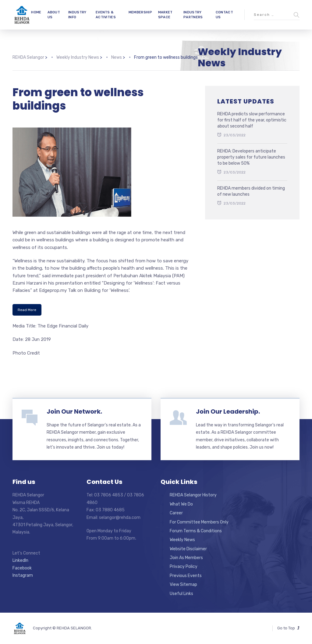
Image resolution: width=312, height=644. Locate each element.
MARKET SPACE (165, 15)
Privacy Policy (184, 567)
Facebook (22, 568)
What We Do (181, 504)
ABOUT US (54, 15)
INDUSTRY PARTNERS (193, 15)
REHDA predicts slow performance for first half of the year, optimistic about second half (252, 120)
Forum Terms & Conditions (196, 531)
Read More (27, 310)
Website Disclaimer (188, 549)
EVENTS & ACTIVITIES (106, 15)
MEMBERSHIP (140, 12)
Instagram (23, 575)
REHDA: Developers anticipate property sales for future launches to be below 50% (251, 157)
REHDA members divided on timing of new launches (251, 191)
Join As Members (186, 558)
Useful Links (181, 594)
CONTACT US (224, 15)
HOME (36, 12)
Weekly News (182, 540)
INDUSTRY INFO (77, 15)
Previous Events (186, 576)
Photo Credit (26, 353)
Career (176, 513)
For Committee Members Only (199, 522)
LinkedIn (20, 560)
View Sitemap (183, 584)
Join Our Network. (74, 411)
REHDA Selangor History (193, 495)
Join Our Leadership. (228, 411)
